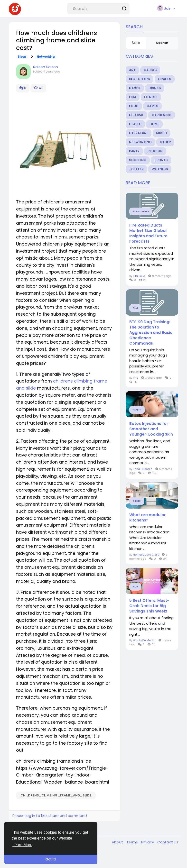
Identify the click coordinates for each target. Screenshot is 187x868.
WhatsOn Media (144, 640)
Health (135, 124)
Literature (139, 133)
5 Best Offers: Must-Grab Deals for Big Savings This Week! (149, 606)
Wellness (160, 169)
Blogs (22, 57)
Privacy (148, 842)
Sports (161, 160)
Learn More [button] (22, 845)
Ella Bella (139, 276)
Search (162, 43)
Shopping (138, 160)
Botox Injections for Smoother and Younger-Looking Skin (151, 429)
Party (134, 151)
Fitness (151, 97)
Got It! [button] (51, 859)
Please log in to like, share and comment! (50, 816)
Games (152, 106)
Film (133, 97)
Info (136, 378)
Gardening (162, 115)
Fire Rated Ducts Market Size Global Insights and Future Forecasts (148, 233)
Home (154, 124)
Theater (136, 169)
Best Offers (140, 79)
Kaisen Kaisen (46, 67)
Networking (46, 57)
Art (132, 70)
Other (165, 142)
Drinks (155, 88)
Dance (135, 88)
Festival (136, 115)
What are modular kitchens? (148, 518)
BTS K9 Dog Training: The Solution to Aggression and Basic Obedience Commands (151, 333)
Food (134, 106)
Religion (155, 151)
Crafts (165, 79)
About (118, 842)
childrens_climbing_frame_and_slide (56, 795)
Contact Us (168, 842)
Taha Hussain (143, 469)
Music (162, 133)
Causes (150, 70)
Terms (133, 842)
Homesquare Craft (146, 555)
